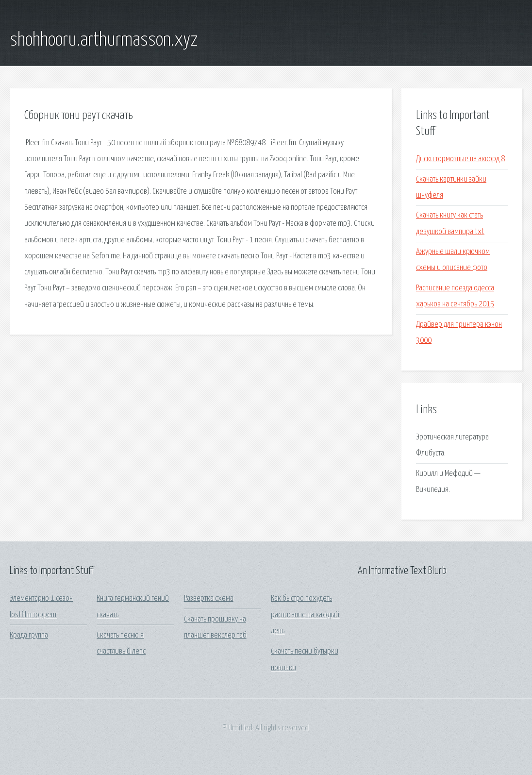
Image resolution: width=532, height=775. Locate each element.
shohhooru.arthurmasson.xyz (104, 40)
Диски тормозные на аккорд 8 (460, 159)
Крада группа (29, 635)
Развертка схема (209, 598)
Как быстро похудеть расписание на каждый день (305, 615)
